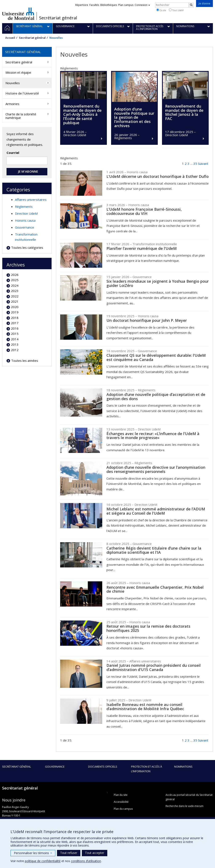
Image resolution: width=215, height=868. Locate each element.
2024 (15, 285)
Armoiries (12, 104)
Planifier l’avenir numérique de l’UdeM (142, 248)
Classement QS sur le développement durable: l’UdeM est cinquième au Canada (156, 357)
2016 (15, 328)
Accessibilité (121, 802)
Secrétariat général (58, 18)
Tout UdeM (176, 10)
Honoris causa (25, 220)
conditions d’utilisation (86, 861)
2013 (15, 344)
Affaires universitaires (31, 200)
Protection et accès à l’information (147, 769)
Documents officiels (103, 767)
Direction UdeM (26, 213)
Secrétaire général (19, 62)
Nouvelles (13, 83)
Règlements (24, 206)
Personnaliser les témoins (33, 853)
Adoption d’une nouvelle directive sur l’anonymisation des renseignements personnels (156, 469)
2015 (15, 334)
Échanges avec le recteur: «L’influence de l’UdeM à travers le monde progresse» (153, 436)
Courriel (13, 153)
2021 (15, 301)
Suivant (203, 164)
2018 (15, 318)
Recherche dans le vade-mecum (184, 806)
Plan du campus (123, 809)
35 (195, 164)
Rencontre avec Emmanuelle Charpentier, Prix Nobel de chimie (155, 589)
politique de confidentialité (43, 861)
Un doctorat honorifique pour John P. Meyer (147, 320)
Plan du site (121, 795)
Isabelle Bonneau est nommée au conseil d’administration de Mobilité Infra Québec (145, 707)
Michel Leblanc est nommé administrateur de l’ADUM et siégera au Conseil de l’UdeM (156, 511)
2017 (15, 323)
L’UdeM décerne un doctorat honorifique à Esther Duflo (158, 176)
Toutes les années (25, 361)
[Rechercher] (191, 5)
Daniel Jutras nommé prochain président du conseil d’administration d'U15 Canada (154, 667)
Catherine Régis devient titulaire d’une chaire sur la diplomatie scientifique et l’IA (154, 550)
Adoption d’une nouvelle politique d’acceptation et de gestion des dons (156, 397)
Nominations (183, 767)
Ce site (161, 10)
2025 (15, 280)
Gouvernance (25, 227)
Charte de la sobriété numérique (21, 116)
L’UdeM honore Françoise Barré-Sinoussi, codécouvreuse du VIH (144, 211)
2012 (15, 350)
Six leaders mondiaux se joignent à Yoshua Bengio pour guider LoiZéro (158, 283)
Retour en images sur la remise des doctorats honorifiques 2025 (148, 628)
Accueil (10, 38)
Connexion (142, 5)
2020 (15, 307)
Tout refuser (69, 853)
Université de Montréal (18, 14)
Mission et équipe (18, 72)
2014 (15, 339)
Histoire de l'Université (22, 93)
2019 (15, 312)
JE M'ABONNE (27, 171)
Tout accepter (95, 853)
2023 (15, 291)
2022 (15, 296)
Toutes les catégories (27, 248)
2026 (15, 275)
